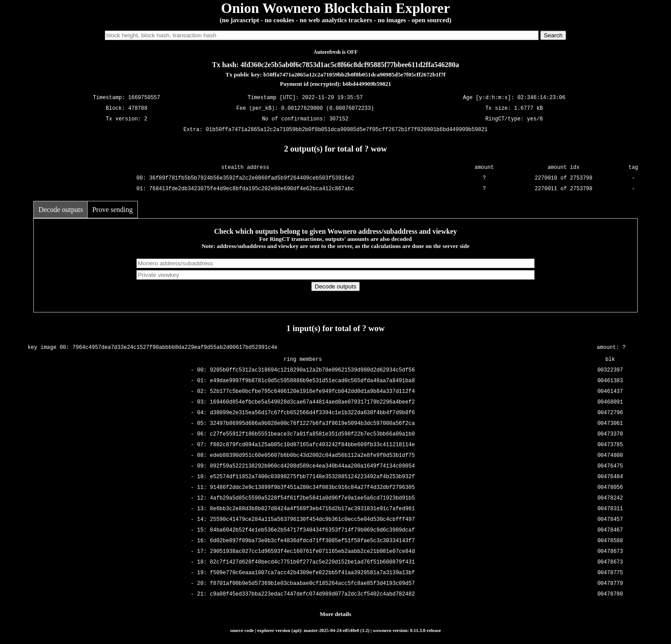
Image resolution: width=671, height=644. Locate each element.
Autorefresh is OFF (336, 52)
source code (242, 630)
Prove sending (112, 210)
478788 (138, 109)
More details (335, 614)
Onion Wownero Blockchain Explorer (335, 8)
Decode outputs (60, 210)
